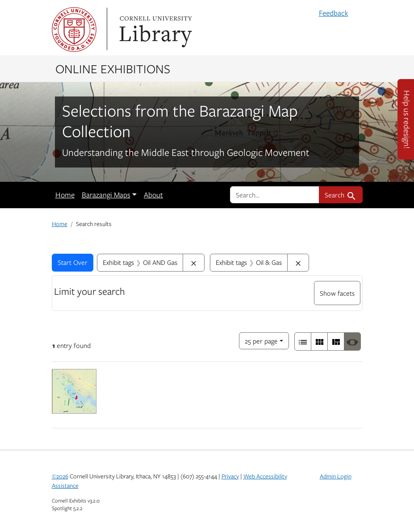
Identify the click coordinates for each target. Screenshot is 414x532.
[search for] (275, 195)
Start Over (73, 262)
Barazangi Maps (106, 195)
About (153, 195)
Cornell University (74, 29)
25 (261, 340)
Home (65, 195)
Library (155, 29)
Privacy (230, 476)
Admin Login (336, 476)
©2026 (60, 476)
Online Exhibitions (113, 68)
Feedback (334, 13)
